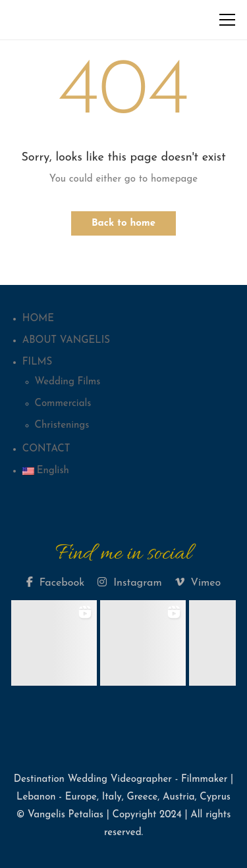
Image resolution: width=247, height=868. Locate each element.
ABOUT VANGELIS (66, 341)
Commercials (63, 404)
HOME (38, 319)
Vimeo (198, 582)
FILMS (37, 362)
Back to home (123, 223)
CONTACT (46, 449)
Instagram (129, 582)
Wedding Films (68, 382)
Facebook (55, 582)
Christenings (62, 425)
